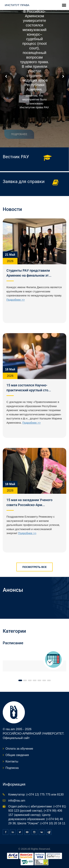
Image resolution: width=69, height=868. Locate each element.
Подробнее (15, 134)
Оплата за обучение (19, 749)
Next (63, 76)
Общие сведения (17, 755)
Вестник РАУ (16, 157)
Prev (6, 76)
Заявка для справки (24, 182)
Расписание (13, 643)
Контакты (12, 761)
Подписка (12, 768)
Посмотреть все (34, 567)
